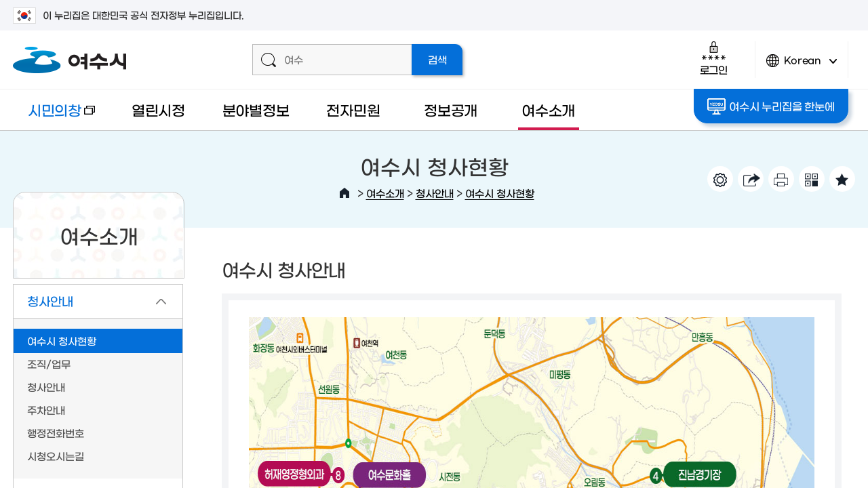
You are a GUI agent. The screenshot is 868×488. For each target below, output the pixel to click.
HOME (344, 193)
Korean (802, 66)
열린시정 (158, 109)
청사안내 (435, 193)
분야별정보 (256, 109)
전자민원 (353, 109)
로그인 (714, 58)
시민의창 (54, 116)
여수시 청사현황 (500, 193)
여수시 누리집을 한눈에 (771, 106)
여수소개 (548, 109)
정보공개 (451, 109)
